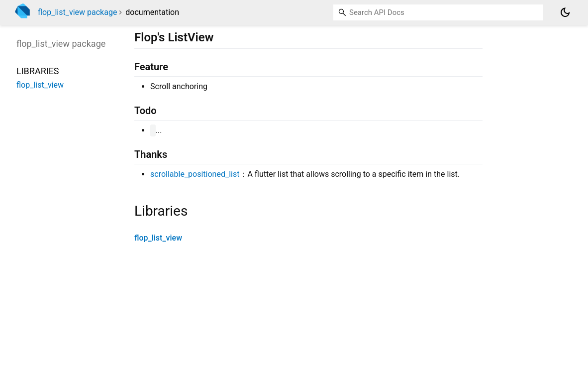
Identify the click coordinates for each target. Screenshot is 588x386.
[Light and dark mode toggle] (565, 12)
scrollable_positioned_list (195, 174)
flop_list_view (158, 238)
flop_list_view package (77, 12)
